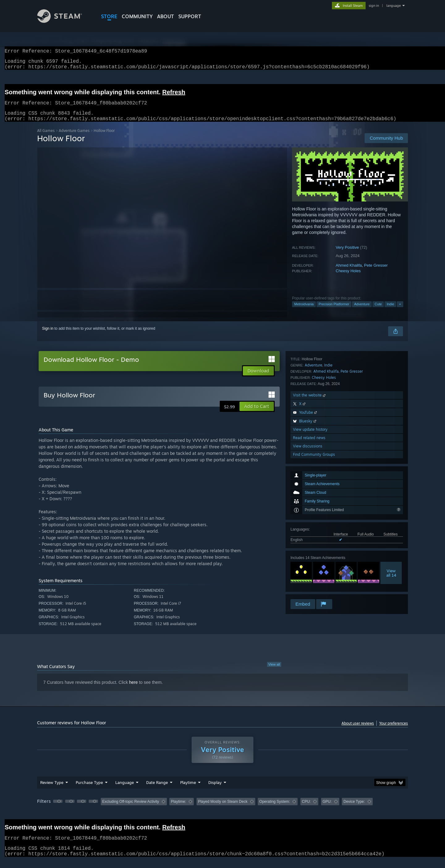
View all (274, 672)
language (394, 6)
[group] (222, 809)
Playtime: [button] (178, 809)
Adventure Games (74, 138)
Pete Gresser (376, 273)
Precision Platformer (334, 311)
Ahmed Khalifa (349, 273)
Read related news (309, 573)
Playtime (188, 790)
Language (125, 790)
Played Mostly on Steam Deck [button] (223, 809)
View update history (310, 565)
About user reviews (358, 731)
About (165, 16)
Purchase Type (89, 790)
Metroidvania (304, 311)
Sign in (48, 336)
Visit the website (310, 530)
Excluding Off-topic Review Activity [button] (131, 809)
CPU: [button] (306, 809)
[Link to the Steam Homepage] (64, 21)
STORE (109, 16)
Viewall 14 (391, 465)
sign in (374, 6)
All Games (46, 138)
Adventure (362, 311)
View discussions (308, 581)
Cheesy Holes (348, 278)
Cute (378, 311)
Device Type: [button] (354, 809)
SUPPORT (190, 16)
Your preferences (394, 731)
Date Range (157, 790)
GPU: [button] (327, 809)
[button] (257, 414)
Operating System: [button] (275, 809)
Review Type (52, 790)
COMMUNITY (137, 16)
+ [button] (400, 311)
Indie (390, 311)
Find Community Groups (314, 590)
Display (215, 790)
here (133, 690)
